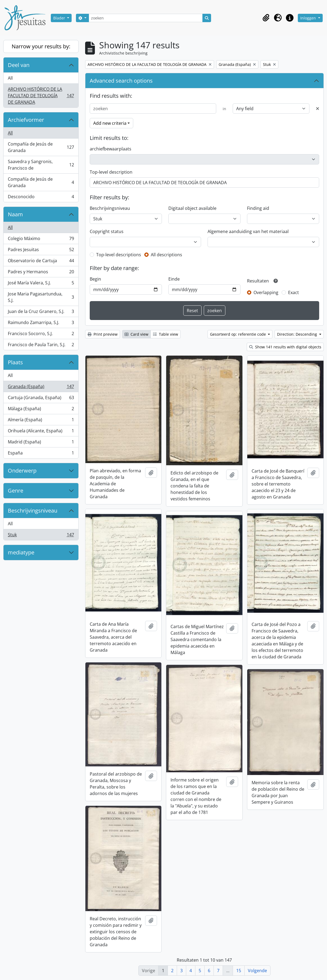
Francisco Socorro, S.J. (41, 335)
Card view (136, 334)
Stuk (41, 536)
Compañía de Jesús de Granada (41, 147)
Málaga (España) (41, 410)
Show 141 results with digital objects (285, 347)
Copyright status (107, 231)
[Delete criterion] (318, 109)
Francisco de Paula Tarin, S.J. (41, 346)
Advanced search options (121, 81)
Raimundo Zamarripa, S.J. (41, 324)
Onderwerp (22, 471)
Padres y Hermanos (41, 273)
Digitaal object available (192, 208)
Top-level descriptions (119, 255)
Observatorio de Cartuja (41, 262)
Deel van (19, 65)
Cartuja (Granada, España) (41, 399)
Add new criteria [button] (110, 123)
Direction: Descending (298, 334)
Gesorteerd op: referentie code (238, 334)
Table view (166, 334)
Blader (60, 18)
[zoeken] (146, 18)
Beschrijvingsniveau (33, 511)
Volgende (257, 971)
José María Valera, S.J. (41, 284)
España (41, 454)
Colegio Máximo (41, 240)
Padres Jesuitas (41, 251)
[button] (266, 18)
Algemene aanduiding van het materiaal (248, 231)
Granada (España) (41, 388)
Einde (174, 279)
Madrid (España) (41, 443)
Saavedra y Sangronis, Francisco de (41, 165)
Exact (293, 292)
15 (239, 971)
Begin (95, 279)
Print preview (103, 334)
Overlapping (266, 292)
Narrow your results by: (41, 46)
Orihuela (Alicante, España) (41, 432)
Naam (15, 214)
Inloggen (309, 18)
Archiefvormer (26, 120)
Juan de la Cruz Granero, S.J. (41, 313)
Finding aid (258, 208)
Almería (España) (41, 421)
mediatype (21, 552)
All (10, 78)
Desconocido (41, 198)
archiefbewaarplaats (111, 149)
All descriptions (166, 255)
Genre (16, 491)
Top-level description (111, 172)
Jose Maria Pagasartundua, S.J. (41, 297)
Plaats (15, 362)
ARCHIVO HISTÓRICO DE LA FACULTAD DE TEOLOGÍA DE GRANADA (41, 96)
